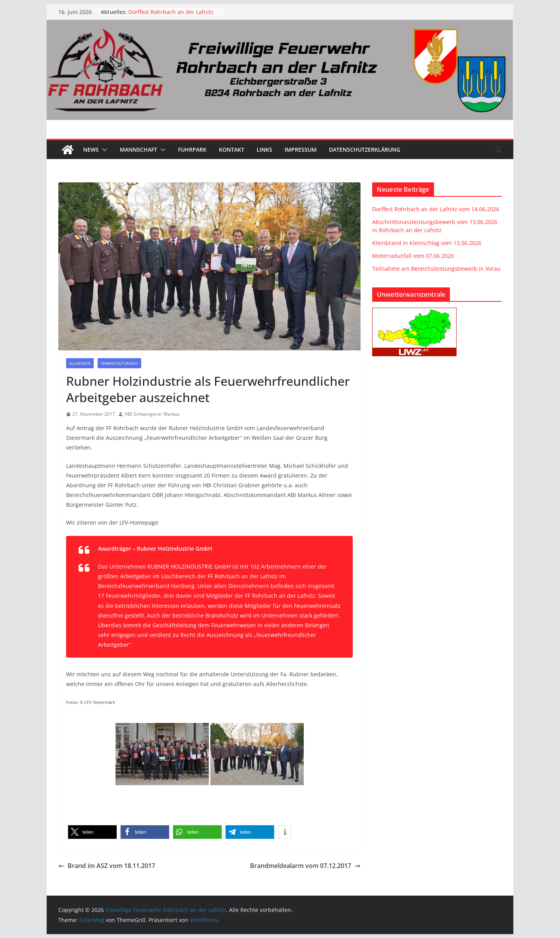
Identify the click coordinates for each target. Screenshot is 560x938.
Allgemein (80, 363)
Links (264, 150)
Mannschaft (138, 150)
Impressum (301, 150)
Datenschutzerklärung (365, 150)
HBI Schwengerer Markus (152, 414)
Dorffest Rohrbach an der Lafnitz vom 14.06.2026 (436, 209)
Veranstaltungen (119, 363)
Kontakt (232, 150)
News (91, 150)
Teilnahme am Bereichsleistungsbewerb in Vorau (436, 269)
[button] (103, 150)
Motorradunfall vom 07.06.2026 (413, 256)
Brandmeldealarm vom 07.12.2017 (305, 866)
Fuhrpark (192, 150)
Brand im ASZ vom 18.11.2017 (107, 866)
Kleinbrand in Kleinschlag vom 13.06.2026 (427, 243)
